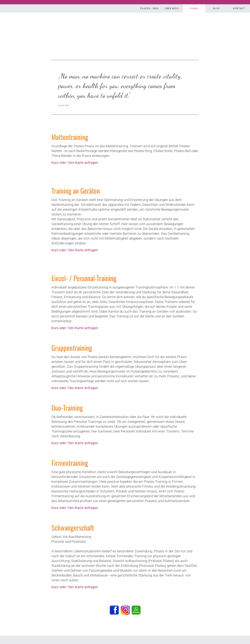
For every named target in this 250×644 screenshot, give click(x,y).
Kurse (194, 8)
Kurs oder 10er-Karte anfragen (75, 163)
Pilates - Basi (149, 8)
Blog (217, 8)
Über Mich (172, 8)
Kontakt (239, 8)
